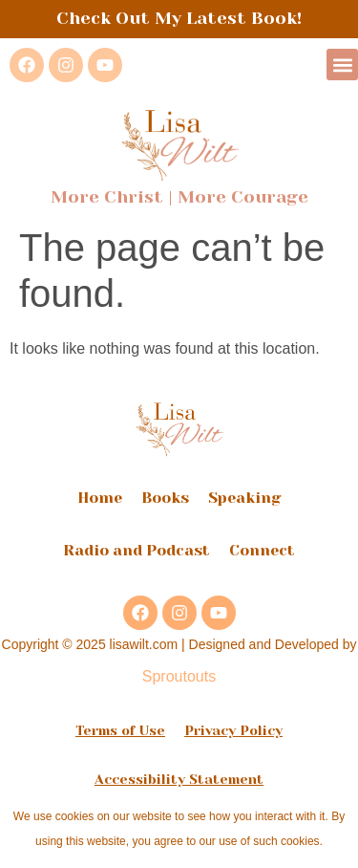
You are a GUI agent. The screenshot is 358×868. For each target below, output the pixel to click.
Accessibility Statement (179, 779)
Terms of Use (120, 730)
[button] (342, 65)
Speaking (245, 498)
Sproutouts (179, 676)
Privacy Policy (233, 730)
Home (100, 498)
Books (165, 498)
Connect (262, 550)
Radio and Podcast (137, 550)
